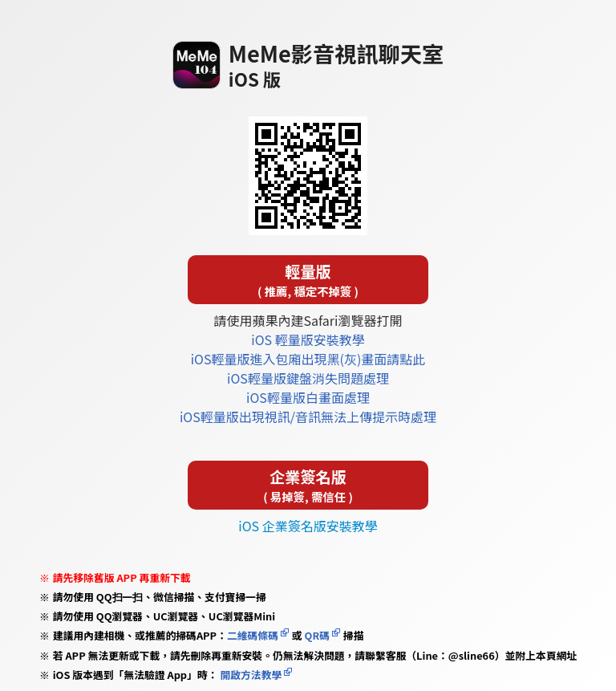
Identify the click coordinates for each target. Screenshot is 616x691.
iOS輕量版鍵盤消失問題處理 (308, 378)
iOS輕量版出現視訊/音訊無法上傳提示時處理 (308, 417)
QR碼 (317, 635)
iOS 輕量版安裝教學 (308, 339)
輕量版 (308, 280)
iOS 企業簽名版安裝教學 (308, 526)
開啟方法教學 (250, 675)
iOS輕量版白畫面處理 (308, 397)
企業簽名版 (308, 485)
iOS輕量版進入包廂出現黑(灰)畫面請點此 (308, 359)
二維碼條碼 (253, 635)
